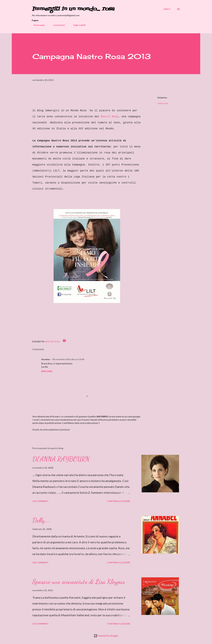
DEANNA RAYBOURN (61, 459)
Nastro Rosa (109, 117)
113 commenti (40, 624)
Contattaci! (57, 25)
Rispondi (47, 371)
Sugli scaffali (78, 25)
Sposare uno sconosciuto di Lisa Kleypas (79, 582)
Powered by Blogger (106, 636)
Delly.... (42, 520)
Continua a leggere (119, 501)
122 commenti (40, 501)
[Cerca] (167, 9)
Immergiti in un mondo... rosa (73, 9)
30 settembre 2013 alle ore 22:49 (68, 359)
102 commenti (40, 562)
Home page (37, 25)
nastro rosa (163, 103)
